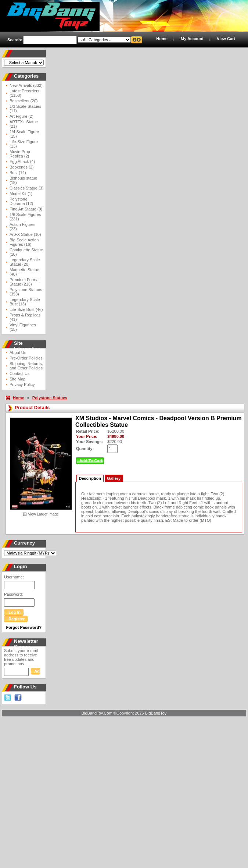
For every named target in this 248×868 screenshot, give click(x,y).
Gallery (114, 478)
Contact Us (19, 373)
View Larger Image (43, 514)
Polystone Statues (50, 398)
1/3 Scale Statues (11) (25, 109)
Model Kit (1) (21, 194)
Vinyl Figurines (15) (23, 327)
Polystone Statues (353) (26, 292)
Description (90, 478)
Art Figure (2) (21, 116)
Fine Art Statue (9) (26, 209)
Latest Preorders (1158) (24, 93)
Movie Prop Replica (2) (20, 154)
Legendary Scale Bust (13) (25, 302)
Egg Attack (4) (22, 162)
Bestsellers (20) (24, 101)
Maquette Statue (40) (24, 272)
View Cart (226, 39)
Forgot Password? (24, 627)
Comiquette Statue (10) (26, 252)
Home (162, 39)
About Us (18, 352)
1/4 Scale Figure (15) (24, 134)
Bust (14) (18, 173)
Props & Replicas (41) (25, 317)
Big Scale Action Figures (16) (24, 242)
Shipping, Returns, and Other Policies (26, 366)
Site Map (17, 379)
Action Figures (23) (22, 227)
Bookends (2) (21, 167)
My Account (192, 39)
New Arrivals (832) (26, 85)
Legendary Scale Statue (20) (25, 262)
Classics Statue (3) (26, 188)
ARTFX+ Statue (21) (24, 124)
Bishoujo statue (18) (23, 180)
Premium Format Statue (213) (25, 282)
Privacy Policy (22, 385)
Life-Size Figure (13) (24, 144)
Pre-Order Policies (26, 358)
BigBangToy (156, 713)
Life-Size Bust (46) (26, 309)
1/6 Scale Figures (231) (25, 217)
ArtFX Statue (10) (25, 234)
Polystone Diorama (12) (21, 201)
